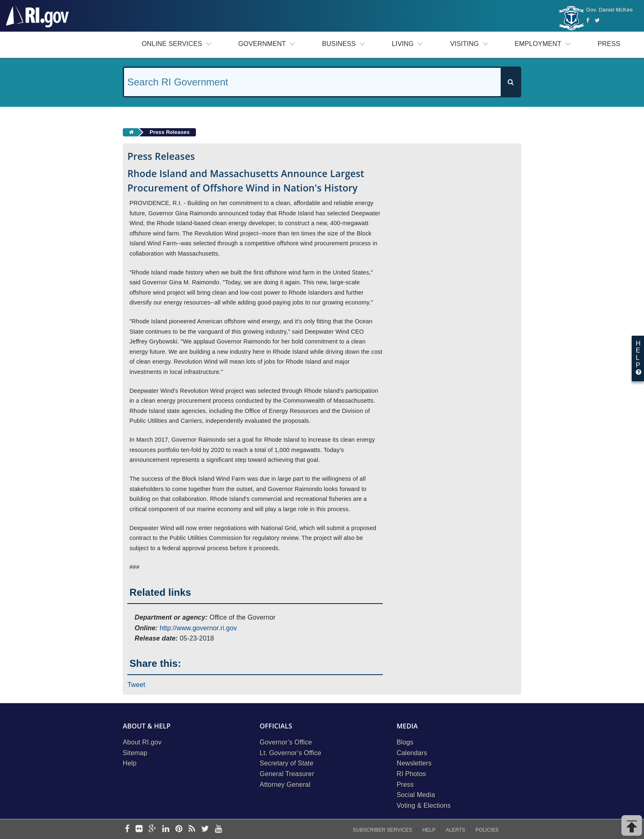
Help (130, 763)
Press (609, 44)
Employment (538, 44)
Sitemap (135, 753)
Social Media (416, 795)
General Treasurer (287, 774)
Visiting (465, 44)
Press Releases (170, 132)
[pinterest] (179, 829)
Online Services (172, 44)
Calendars (412, 753)
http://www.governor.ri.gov (198, 628)
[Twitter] (597, 20)
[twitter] (205, 829)
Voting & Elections (424, 806)
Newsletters (414, 763)
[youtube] (218, 829)
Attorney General (285, 785)
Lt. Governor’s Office (290, 753)
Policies (487, 830)
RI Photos (412, 774)
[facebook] (127, 829)
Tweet (136, 685)
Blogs (405, 742)
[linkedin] (166, 829)
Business (339, 44)
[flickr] (139, 829)
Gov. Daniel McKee (609, 10)
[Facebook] (588, 20)
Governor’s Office (286, 742)
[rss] (192, 829)
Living (403, 44)
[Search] (511, 82)
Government (262, 44)
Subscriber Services (383, 830)
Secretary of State (286, 763)
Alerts (455, 830)
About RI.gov (142, 742)
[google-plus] (153, 829)
